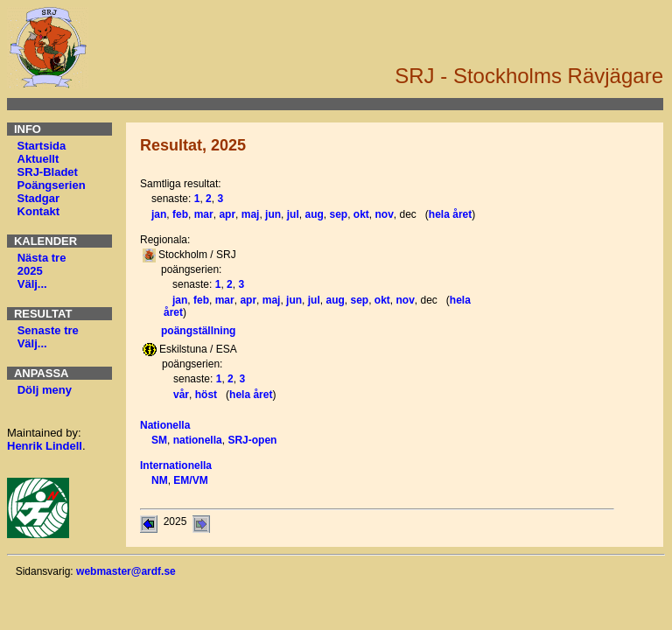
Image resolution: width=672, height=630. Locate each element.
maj (251, 214)
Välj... (32, 284)
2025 (30, 271)
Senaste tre (48, 330)
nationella (198, 440)
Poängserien (52, 185)
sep (338, 214)
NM (160, 480)
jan (159, 214)
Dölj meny (45, 390)
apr (227, 214)
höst (206, 395)
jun (273, 214)
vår (181, 395)
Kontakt (38, 211)
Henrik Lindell (45, 446)
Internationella (176, 465)
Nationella (165, 425)
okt (361, 214)
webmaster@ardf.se (126, 571)
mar (204, 214)
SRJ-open (252, 440)
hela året (450, 214)
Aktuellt (38, 159)
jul (293, 214)
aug (314, 214)
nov (385, 214)
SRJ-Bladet (48, 172)
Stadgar (38, 198)
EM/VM (190, 480)
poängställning (198, 331)
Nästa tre (42, 258)
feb (180, 214)
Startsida (42, 146)
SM (159, 440)
